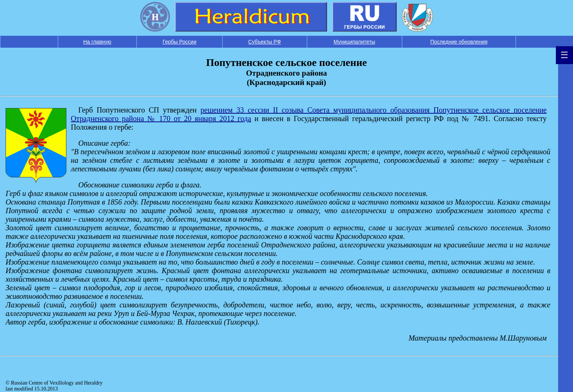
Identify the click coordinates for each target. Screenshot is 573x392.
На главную (97, 42)
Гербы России (179, 42)
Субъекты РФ (265, 42)
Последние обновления (459, 42)
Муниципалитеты (355, 42)
